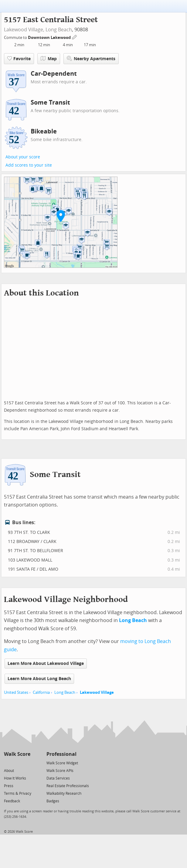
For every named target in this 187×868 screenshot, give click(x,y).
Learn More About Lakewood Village (46, 664)
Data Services (58, 778)
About (9, 771)
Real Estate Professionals (68, 786)
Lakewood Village (97, 692)
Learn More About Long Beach (39, 679)
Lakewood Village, (24, 30)
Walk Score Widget (62, 763)
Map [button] (49, 59)
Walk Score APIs (60, 771)
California (41, 692)
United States (16, 692)
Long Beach (59, 30)
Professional (61, 754)
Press (9, 786)
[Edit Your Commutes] (75, 37)
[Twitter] (7, 763)
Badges (53, 801)
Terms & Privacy (18, 794)
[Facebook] (17, 763)
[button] (61, 216)
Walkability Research (64, 794)
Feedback (12, 801)
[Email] (26, 763)
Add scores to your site (29, 165)
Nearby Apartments (91, 59)
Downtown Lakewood (50, 38)
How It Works (15, 778)
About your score (23, 157)
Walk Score (17, 754)
